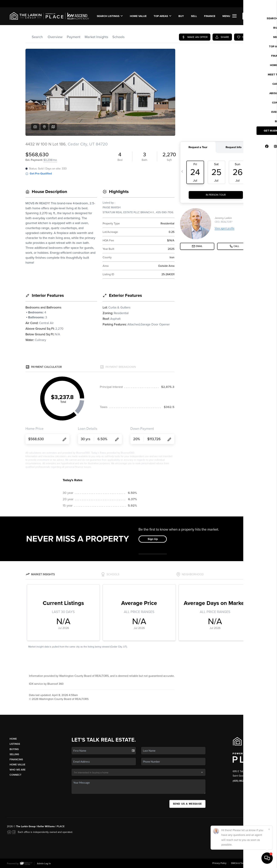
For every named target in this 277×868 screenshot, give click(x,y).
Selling (14, 754)
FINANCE (210, 16)
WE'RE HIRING (255, 16)
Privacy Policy (219, 863)
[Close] (269, 829)
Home (13, 739)
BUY (181, 16)
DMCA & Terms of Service (244, 863)
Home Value (138, 16)
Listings (15, 744)
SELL (194, 16)
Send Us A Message (187, 804)
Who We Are (17, 770)
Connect (15, 775)
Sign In (263, 4)
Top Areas (163, 16)
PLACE (61, 826)
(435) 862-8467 (241, 781)
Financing (16, 759)
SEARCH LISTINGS (110, 16)
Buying (14, 749)
